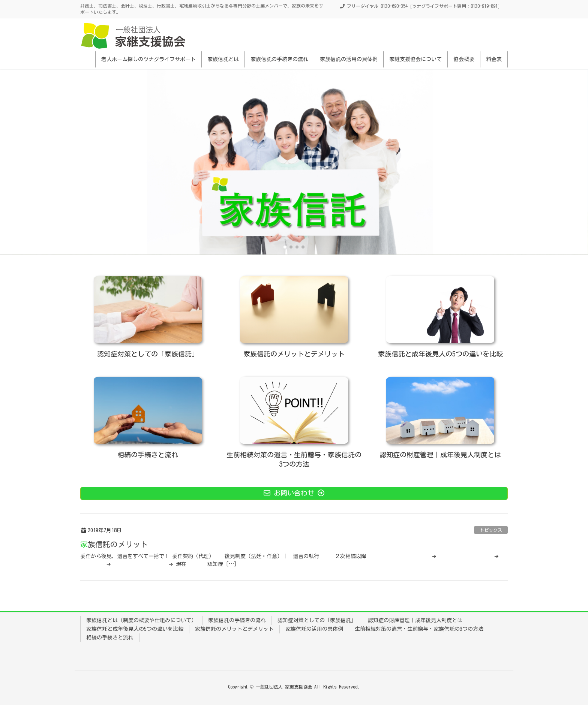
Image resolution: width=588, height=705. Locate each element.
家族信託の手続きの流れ (237, 620)
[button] (285, 247)
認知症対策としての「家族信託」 (317, 620)
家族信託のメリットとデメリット (234, 629)
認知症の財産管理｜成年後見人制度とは (415, 620)
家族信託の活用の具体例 (314, 629)
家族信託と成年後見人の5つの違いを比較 (135, 629)
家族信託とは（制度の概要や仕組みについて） (141, 620)
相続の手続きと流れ (110, 638)
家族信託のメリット (114, 544)
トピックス (491, 530)
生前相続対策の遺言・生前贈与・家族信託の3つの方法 (419, 629)
